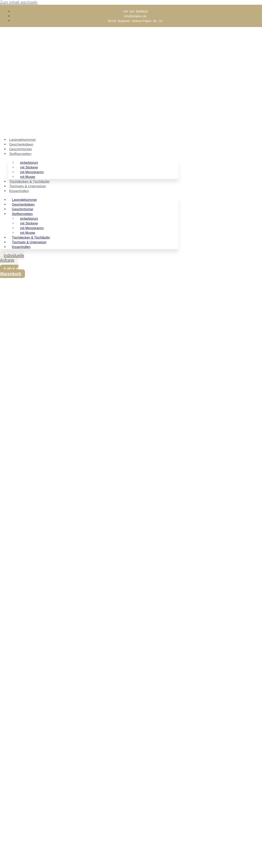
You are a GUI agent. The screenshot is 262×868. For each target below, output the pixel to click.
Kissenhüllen (19, 191)
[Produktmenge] (128, 361)
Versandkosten (23, 346)
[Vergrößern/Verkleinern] (4, 859)
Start (4, 316)
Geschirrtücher (21, 149)
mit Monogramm (56, 316)
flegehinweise (57, 549)
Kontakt (124, 540)
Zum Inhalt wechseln (19, 2)
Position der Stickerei (21, 355)
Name (19, 785)
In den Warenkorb (16, 367)
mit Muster (28, 177)
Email (19, 778)
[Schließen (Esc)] (32, 859)
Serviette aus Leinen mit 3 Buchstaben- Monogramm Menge (55, 360)
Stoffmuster (188, 558)
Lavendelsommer (23, 140)
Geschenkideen (21, 144)
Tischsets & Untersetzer (28, 186)
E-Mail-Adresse (15, 845)
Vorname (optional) (18, 840)
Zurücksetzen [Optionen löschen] (111, 355)
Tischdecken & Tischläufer (29, 182)
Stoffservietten (20, 154)
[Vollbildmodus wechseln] (14, 859)
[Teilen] (23, 859)
